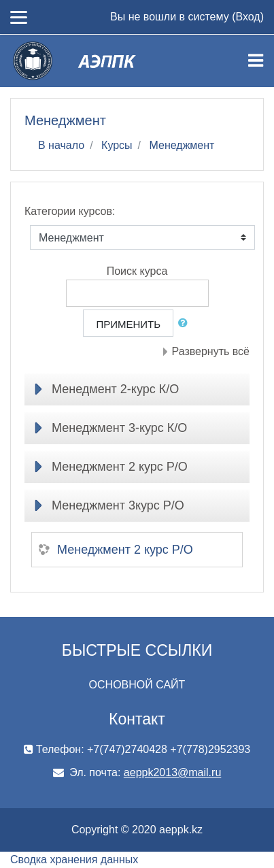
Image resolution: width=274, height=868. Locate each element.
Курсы (117, 145)
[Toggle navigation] (256, 61)
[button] (186, 323)
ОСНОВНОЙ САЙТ (137, 685)
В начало (61, 145)
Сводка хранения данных (74, 859)
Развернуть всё (211, 351)
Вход (247, 17)
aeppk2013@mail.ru (172, 772)
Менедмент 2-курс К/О (115, 389)
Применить (128, 324)
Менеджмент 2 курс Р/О (120, 467)
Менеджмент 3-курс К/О (119, 428)
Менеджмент (182, 145)
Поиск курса (137, 271)
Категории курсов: (70, 211)
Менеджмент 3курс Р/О (118, 505)
